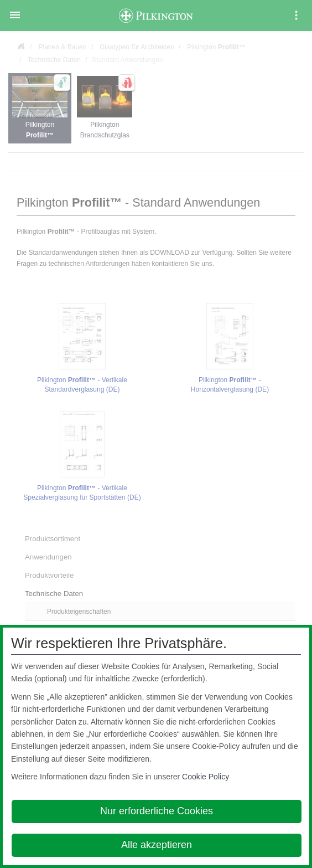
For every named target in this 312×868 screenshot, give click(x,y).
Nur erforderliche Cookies (157, 811)
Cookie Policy (206, 777)
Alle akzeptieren (157, 845)
